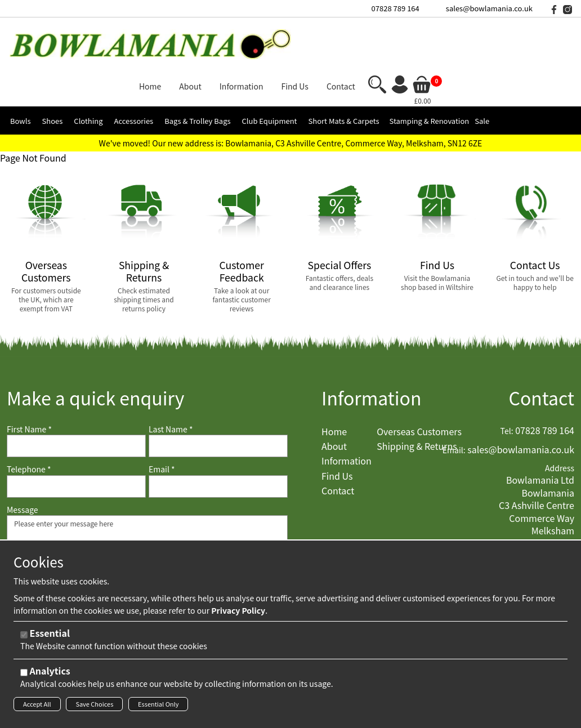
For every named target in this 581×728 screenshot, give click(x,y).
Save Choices (94, 707)
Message (23, 461)
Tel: (507, 382)
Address (560, 419)
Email (162, 421)
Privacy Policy (238, 614)
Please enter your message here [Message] (147, 523)
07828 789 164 (395, 8)
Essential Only (158, 707)
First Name (29, 380)
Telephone (29, 421)
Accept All (37, 707)
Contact (541, 349)
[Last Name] (218, 398)
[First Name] (76, 398)
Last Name (171, 380)
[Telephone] (76, 437)
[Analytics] (24, 676)
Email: (454, 402)
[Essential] (24, 638)
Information (372, 349)
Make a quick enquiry (95, 349)
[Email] (218, 437)
